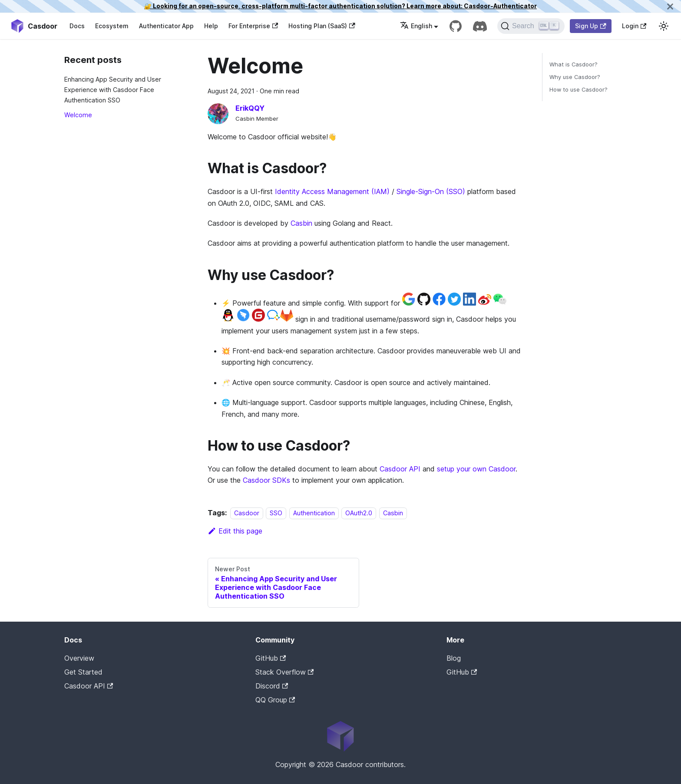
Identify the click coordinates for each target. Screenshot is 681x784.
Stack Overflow (284, 672)
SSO (276, 513)
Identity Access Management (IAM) (332, 191)
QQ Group (275, 700)
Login (634, 26)
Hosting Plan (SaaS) (322, 26)
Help (211, 26)
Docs (77, 26)
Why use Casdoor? (575, 77)
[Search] (531, 26)
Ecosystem (112, 26)
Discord (272, 686)
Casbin (301, 223)
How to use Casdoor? (579, 90)
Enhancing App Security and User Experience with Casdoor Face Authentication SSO (113, 90)
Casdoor (247, 513)
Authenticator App (166, 26)
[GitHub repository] (456, 26)
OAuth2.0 (359, 513)
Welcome (78, 115)
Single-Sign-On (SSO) (431, 191)
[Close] (670, 6)
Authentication (314, 513)
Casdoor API (400, 469)
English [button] (416, 26)
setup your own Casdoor (476, 469)
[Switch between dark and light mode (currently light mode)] (664, 26)
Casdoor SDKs (266, 480)
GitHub (271, 658)
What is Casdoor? (574, 64)
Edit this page (235, 531)
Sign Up (590, 26)
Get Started (83, 672)
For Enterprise (253, 26)
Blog (454, 658)
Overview (79, 658)
